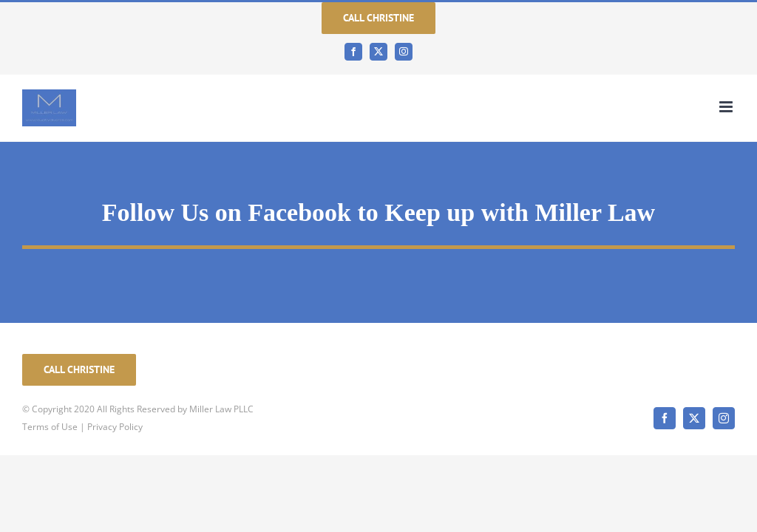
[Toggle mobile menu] (727, 107)
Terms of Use (50, 427)
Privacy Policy (115, 427)
